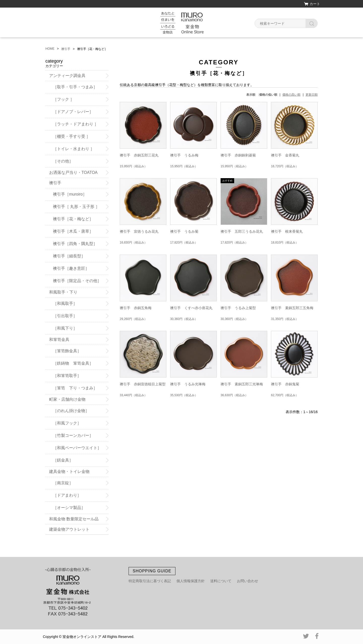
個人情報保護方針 (191, 581)
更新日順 (312, 95)
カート (315, 4)
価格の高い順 (291, 95)
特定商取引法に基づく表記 (150, 581)
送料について (221, 581)
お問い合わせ (248, 581)
